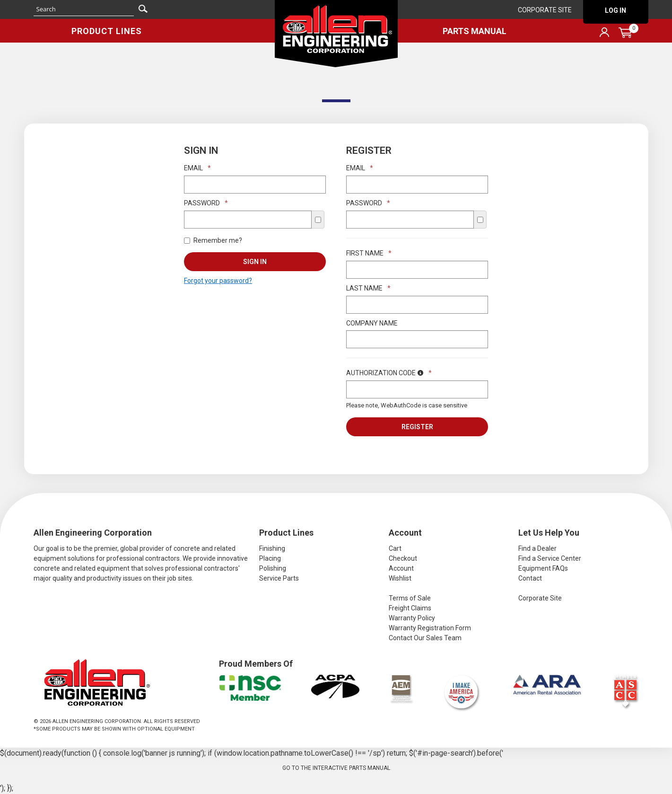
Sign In (255, 262)
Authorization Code (389, 373)
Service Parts (279, 578)
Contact (530, 578)
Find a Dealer (537, 548)
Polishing (273, 568)
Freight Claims (410, 608)
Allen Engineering (336, 34)
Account (401, 568)
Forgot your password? (218, 281)
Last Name (368, 288)
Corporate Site (545, 10)
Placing (270, 558)
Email (197, 168)
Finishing (272, 548)
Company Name (372, 323)
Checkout (403, 558)
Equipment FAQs (543, 568)
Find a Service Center (550, 558)
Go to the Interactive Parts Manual (336, 768)
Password (206, 203)
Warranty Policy (412, 618)
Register (417, 427)
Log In (615, 10)
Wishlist (400, 578)
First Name (369, 253)
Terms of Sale (410, 598)
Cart (395, 548)
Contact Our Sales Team (425, 638)
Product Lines (107, 31)
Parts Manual (475, 31)
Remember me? (213, 240)
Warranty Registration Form (430, 628)
